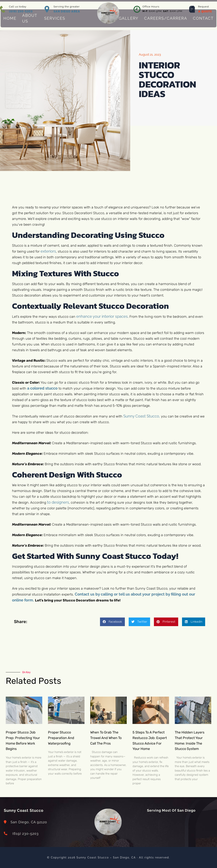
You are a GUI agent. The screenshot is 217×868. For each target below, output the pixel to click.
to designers (58, 502)
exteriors (48, 251)
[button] (112, 622)
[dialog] (193, 856)
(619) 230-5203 (21, 11)
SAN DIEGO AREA (67, 11)
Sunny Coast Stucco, (141, 416)
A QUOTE (205, 11)
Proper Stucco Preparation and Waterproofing (61, 738)
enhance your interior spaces (102, 316)
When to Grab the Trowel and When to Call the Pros (106, 738)
